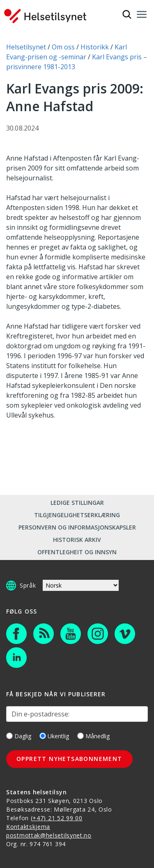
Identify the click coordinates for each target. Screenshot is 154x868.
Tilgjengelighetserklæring (77, 515)
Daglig (19, 736)
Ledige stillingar (77, 503)
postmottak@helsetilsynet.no (49, 835)
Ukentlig (54, 736)
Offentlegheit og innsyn (77, 552)
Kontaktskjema (28, 827)
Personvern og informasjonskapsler (77, 527)
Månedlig (93, 736)
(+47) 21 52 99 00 (57, 818)
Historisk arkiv (77, 540)
